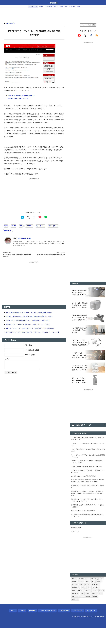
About (22, 627)
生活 (89, 596)
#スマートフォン (10, 231)
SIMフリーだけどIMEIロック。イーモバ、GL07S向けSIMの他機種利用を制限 (32, 313)
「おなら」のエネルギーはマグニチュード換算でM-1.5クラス (88, 448)
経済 (62, 7)
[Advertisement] (53, 14)
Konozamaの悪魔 (77, 541)
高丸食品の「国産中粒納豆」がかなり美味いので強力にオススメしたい (87, 528)
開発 (94, 602)
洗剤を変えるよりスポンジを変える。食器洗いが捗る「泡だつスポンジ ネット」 (87, 511)
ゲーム (40, 7)
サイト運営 (76, 606)
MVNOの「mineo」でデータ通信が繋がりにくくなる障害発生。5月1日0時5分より (34, 329)
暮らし (56, 7)
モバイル (96, 593)
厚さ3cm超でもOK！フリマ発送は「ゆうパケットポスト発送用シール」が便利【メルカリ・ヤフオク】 (88, 490)
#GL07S (15, 226)
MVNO (82, 615)
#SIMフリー (32, 226)
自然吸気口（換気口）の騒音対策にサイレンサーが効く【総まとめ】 (87, 518)
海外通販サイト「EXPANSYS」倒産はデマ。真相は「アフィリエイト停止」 (32, 325)
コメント (8, 362)
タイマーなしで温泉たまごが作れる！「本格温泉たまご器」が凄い (87, 480)
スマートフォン (85, 593)
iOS (100, 602)
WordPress (90, 609)
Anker (84, 606)
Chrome (75, 615)
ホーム (13, 627)
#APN (6, 226)
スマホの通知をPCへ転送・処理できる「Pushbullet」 (83, 473)
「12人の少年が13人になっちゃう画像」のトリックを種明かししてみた (88, 442)
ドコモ (74, 609)
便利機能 (32, 627)
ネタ (88, 612)
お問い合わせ (64, 627)
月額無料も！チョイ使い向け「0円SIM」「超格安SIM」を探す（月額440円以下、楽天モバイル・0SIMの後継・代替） (88, 504)
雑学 (81, 7)
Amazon (82, 609)
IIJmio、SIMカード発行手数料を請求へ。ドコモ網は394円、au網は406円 (31, 321)
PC (101, 596)
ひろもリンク (75, 545)
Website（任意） (30, 358)
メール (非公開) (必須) (32, 353)
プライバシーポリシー (47, 627)
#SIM (23, 226)
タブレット (76, 602)
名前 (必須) (28, 348)
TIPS (74, 596)
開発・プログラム (71, 7)
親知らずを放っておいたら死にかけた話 (84, 523)
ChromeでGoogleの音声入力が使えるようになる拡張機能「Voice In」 (87, 461)
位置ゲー (99, 606)
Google (91, 606)
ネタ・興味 (48, 7)
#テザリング (23, 231)
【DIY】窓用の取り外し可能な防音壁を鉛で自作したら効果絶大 (88, 454)
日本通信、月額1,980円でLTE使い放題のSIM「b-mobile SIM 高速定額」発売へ (33, 317)
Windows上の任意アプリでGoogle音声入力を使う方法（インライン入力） (88, 467)
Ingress (81, 612)
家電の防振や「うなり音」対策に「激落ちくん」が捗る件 (87, 496)
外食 (98, 609)
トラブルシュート (85, 599)
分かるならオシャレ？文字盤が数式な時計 (85, 485)
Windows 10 (86, 602)
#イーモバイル (45, 226)
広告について (78, 627)
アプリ (96, 599)
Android (75, 593)
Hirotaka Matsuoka (25, 239)
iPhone (75, 599)
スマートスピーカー (98, 612)
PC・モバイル (31, 7)
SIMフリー (90, 615)
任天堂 (74, 612)
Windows (81, 596)
